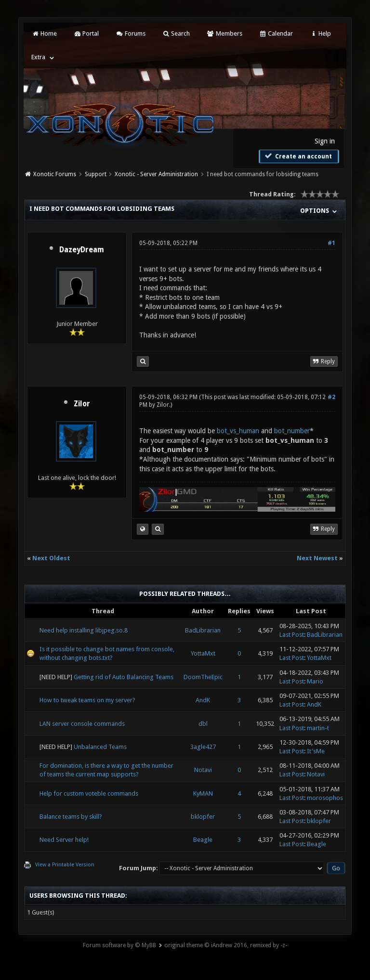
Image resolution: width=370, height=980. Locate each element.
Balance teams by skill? (71, 817)
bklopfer (203, 817)
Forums (130, 33)
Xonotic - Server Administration (156, 174)
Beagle (203, 840)
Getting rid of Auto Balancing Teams (124, 677)
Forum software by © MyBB (119, 945)
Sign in (325, 141)
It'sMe (316, 751)
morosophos (325, 798)
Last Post (292, 635)
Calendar (276, 33)
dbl (203, 724)
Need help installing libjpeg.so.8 (84, 630)
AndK (203, 700)
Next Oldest (51, 558)
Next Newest (317, 558)
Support (96, 174)
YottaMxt (203, 653)
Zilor (82, 404)
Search (176, 33)
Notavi (203, 770)
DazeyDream (82, 250)
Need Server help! (64, 840)
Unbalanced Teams (100, 747)
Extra (38, 57)
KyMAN (203, 793)
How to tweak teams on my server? (87, 700)
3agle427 (203, 747)
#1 (331, 243)
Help (320, 33)
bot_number (292, 431)
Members (224, 33)
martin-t (318, 728)
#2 (331, 397)
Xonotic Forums (55, 174)
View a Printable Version (65, 865)
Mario (315, 681)
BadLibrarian (203, 630)
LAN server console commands (82, 724)
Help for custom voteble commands (89, 793)
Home (44, 33)
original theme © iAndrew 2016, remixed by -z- (226, 945)
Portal (86, 33)
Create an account (298, 156)
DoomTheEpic (203, 677)
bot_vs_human (238, 431)
